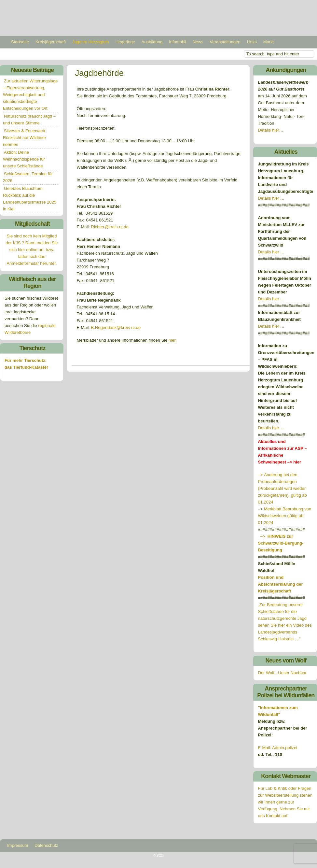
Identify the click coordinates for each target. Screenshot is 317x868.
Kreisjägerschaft (51, 42)
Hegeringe (125, 42)
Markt (269, 42)
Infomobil (178, 42)
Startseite (20, 42)
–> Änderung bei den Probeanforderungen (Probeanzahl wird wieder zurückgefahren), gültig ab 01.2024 (282, 488)
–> (281, 543)
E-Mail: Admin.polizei (277, 748)
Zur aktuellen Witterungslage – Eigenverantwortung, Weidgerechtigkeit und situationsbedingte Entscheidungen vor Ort (30, 95)
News (198, 42)
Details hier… (271, 130)
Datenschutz (46, 845)
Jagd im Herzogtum (91, 42)
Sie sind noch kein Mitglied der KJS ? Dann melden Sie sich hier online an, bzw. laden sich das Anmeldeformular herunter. (32, 250)
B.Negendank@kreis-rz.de (116, 327)
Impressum (18, 845)
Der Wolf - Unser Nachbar (282, 673)
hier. (172, 340)
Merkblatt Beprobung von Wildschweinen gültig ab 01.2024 (284, 516)
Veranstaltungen (225, 42)
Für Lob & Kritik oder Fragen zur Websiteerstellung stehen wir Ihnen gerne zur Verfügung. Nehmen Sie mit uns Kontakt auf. (285, 802)
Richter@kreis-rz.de (110, 227)
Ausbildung (152, 42)
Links (252, 42)
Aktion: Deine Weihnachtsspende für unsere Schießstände (24, 159)
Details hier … (271, 198)
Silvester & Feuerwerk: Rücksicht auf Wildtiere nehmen (25, 138)
